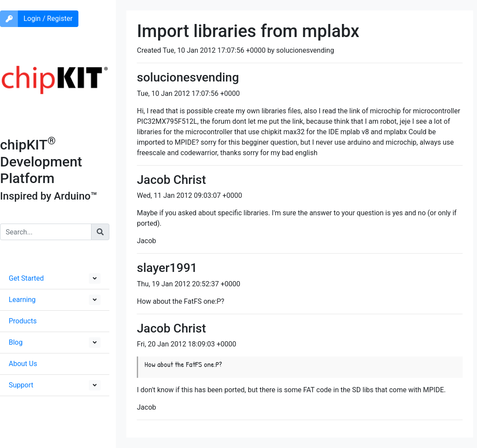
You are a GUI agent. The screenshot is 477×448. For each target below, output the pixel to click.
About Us (23, 364)
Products (23, 321)
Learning (22, 300)
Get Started (26, 278)
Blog (16, 342)
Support (21, 385)
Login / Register (48, 19)
